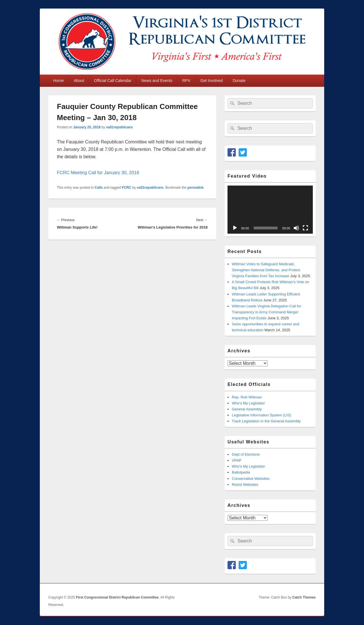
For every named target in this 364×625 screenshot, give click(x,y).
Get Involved (212, 81)
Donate (239, 81)
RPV (186, 81)
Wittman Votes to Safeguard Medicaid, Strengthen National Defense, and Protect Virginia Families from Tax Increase (266, 270)
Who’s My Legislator (248, 403)
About (79, 81)
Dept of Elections (246, 454)
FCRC (126, 188)
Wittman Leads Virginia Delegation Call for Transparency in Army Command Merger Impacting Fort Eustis (266, 312)
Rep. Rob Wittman (247, 397)
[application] (270, 210)
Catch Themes (304, 597)
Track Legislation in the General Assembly (266, 421)
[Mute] (296, 228)
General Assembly (247, 409)
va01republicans (119, 127)
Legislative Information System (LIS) (261, 415)
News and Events (157, 81)
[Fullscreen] (305, 228)
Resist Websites (245, 485)
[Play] (235, 228)
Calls (99, 188)
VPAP (237, 460)
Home (58, 81)
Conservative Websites (251, 479)
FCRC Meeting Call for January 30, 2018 (98, 173)
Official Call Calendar (113, 81)
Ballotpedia (241, 472)
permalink (196, 188)
